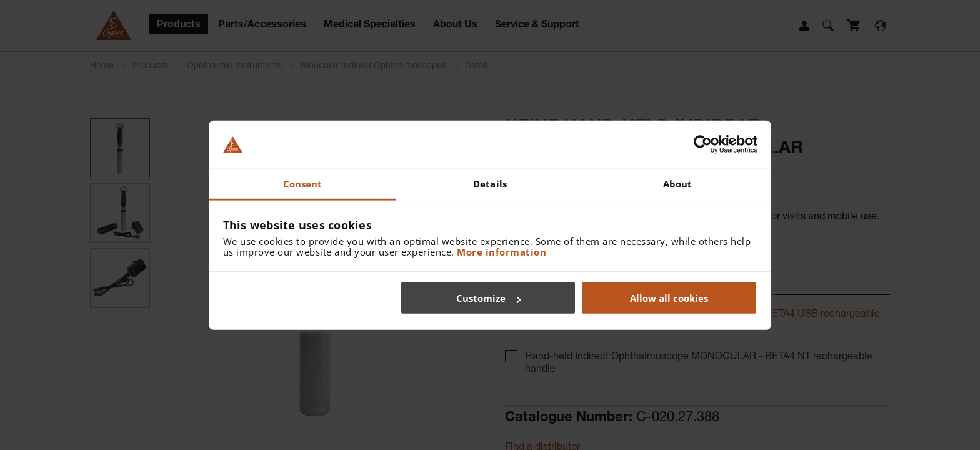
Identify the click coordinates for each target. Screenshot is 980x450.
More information (502, 251)
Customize (488, 298)
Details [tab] (490, 184)
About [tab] (678, 184)
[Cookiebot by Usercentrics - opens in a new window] (703, 144)
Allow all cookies (669, 298)
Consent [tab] (303, 184)
